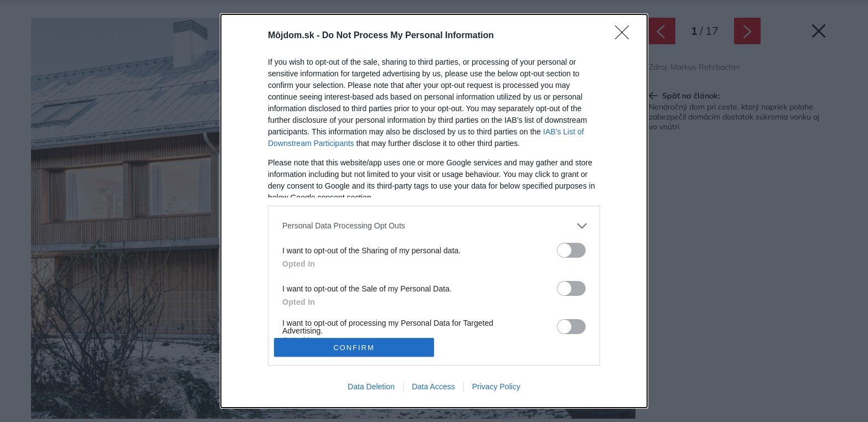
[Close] (626, 36)
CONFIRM (354, 348)
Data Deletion (371, 387)
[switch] (571, 250)
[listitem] (434, 226)
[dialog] (434, 211)
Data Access (433, 387)
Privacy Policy (496, 387)
